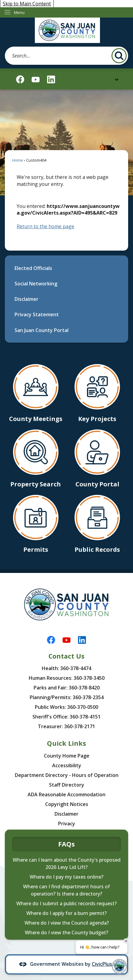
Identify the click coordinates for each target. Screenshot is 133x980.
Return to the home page (45, 226)
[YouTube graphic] (36, 79)
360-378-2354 (88, 697)
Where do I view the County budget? (66, 932)
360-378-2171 (80, 726)
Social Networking (36, 284)
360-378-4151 (85, 717)
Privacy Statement (37, 314)
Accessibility (67, 765)
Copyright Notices (67, 804)
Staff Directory (67, 785)
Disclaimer (27, 299)
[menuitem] (66, 268)
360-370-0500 (83, 707)
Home (18, 160)
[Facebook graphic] (20, 79)
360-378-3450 (89, 678)
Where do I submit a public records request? (66, 903)
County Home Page (67, 756)
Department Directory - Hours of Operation (67, 775)
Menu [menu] (19, 12)
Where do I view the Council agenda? (67, 923)
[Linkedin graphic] (51, 79)
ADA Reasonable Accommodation (66, 794)
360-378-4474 (76, 668)
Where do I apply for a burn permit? (66, 913)
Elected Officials (33, 268)
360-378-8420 (84, 688)
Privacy (67, 824)
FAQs (66, 844)
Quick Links (66, 743)
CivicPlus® (104, 964)
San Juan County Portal (42, 330)
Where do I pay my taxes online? (66, 877)
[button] (119, 56)
